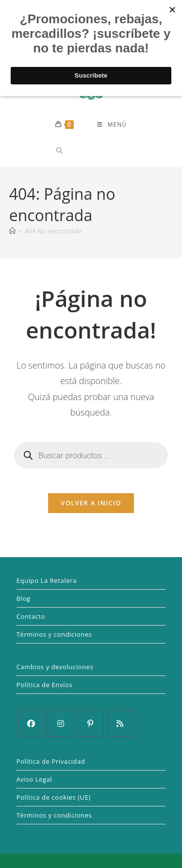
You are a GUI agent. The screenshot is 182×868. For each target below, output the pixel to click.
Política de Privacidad (51, 761)
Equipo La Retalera (47, 580)
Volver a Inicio (91, 503)
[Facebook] (31, 723)
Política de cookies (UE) (54, 797)
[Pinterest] (91, 723)
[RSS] (120, 723)
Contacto (31, 616)
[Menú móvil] (112, 125)
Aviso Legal (34, 779)
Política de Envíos (44, 685)
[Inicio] (12, 231)
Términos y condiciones (54, 634)
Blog (24, 598)
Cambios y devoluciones (55, 667)
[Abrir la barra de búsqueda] (56, 151)
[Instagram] (61, 723)
